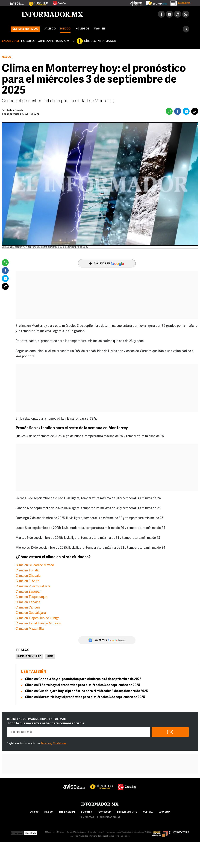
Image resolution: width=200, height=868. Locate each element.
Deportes (86, 812)
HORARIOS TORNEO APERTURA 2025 (45, 41)
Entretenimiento (127, 812)
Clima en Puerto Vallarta (33, 587)
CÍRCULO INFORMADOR (100, 41)
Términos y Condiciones (53, 743)
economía (164, 812)
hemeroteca (87, 817)
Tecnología (104, 812)
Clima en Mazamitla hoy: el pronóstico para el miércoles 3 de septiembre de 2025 (85, 697)
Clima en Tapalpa (28, 602)
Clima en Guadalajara (31, 613)
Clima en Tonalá (27, 571)
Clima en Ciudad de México (35, 565)
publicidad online (110, 817)
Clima (50, 656)
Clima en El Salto (28, 581)
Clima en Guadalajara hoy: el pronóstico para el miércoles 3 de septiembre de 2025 (86, 691)
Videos (82, 28)
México (65, 29)
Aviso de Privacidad (79, 836)
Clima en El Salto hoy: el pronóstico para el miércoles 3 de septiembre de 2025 (83, 685)
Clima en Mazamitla (30, 629)
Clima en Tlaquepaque (31, 597)
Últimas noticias (25, 29)
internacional (67, 812)
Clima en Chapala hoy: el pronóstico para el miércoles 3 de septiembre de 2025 (83, 679)
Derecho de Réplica (98, 836)
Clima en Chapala (28, 576)
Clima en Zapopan (28, 592)
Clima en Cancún (28, 608)
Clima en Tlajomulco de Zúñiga (38, 618)
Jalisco (50, 29)
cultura (148, 812)
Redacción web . (15, 110)
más (99, 29)
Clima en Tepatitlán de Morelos (38, 624)
